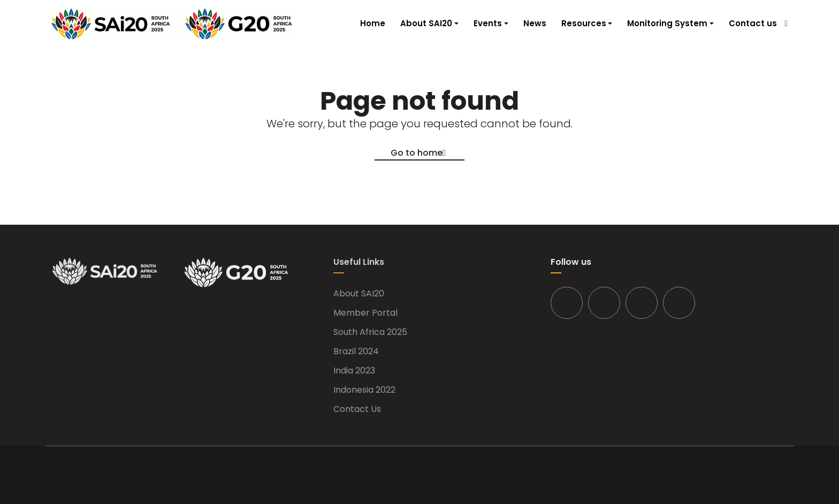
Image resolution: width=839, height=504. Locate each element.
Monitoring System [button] (667, 23)
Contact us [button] (753, 23)
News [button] (535, 23)
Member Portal (365, 313)
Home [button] (373, 23)
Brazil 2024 (356, 352)
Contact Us (357, 409)
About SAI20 (359, 294)
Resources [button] (584, 23)
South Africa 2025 (370, 332)
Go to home (417, 153)
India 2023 (354, 371)
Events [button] (488, 23)
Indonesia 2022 (364, 390)
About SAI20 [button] (426, 23)
